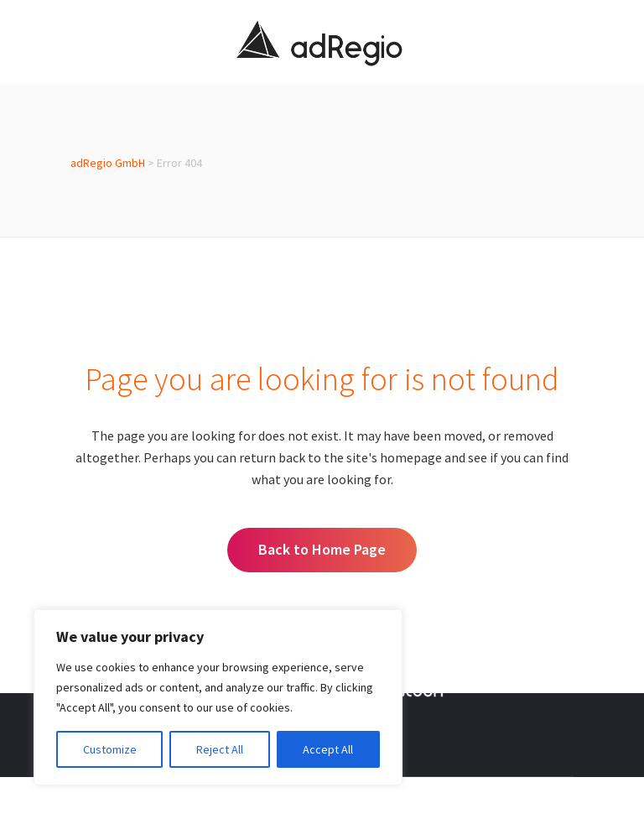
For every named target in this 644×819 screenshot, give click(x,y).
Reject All (220, 749)
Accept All (328, 749)
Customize (110, 749)
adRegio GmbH (108, 163)
